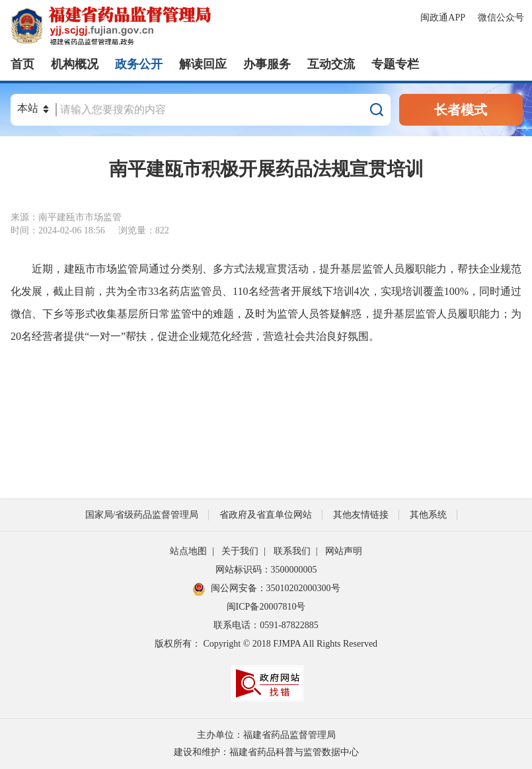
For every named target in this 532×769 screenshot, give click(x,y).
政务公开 (139, 64)
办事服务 (267, 64)
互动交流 (331, 64)
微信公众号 (501, 18)
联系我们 (292, 551)
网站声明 (344, 551)
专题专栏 (395, 64)
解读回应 (203, 64)
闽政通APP (444, 18)
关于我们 (240, 551)
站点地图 (188, 551)
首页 (22, 64)
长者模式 (461, 110)
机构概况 (75, 64)
